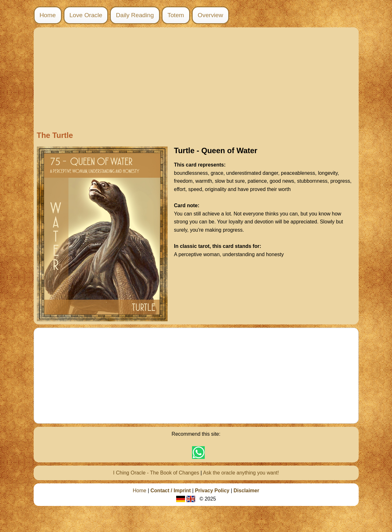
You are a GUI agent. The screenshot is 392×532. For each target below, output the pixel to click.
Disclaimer (246, 491)
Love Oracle (86, 15)
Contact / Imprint (171, 491)
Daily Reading (135, 15)
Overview (210, 15)
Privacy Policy (212, 491)
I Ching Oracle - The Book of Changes (156, 473)
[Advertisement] (196, 80)
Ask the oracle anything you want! (241, 473)
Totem (176, 15)
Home (48, 15)
